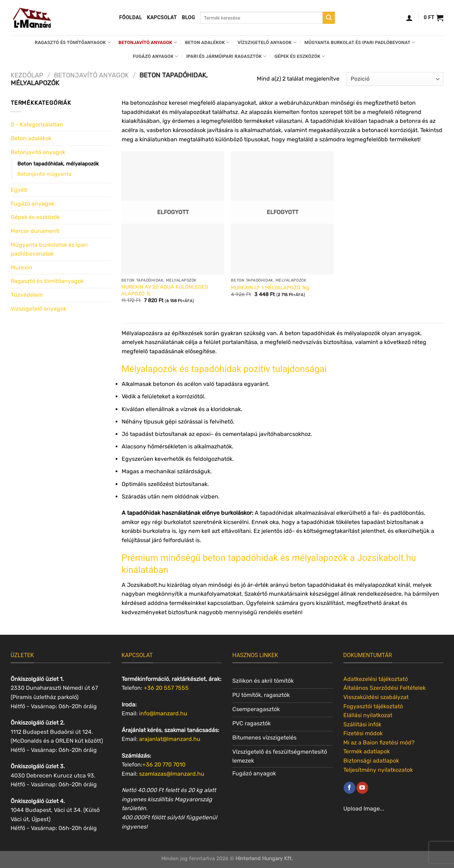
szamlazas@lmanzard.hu (172, 774)
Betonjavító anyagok (148, 42)
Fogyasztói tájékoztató (373, 706)
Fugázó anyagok (156, 56)
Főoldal (131, 18)
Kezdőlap (27, 75)
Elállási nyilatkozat (368, 715)
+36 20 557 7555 (166, 688)
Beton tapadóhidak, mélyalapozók (58, 164)
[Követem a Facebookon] (350, 788)
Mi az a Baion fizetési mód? (379, 743)
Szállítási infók (362, 724)
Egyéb (19, 190)
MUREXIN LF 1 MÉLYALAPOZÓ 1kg (270, 288)
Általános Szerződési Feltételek (384, 688)
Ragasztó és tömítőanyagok (73, 42)
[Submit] (329, 18)
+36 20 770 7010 (164, 765)
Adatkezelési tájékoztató (376, 679)
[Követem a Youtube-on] (362, 788)
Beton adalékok (207, 42)
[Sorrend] (395, 79)
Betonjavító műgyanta (44, 174)
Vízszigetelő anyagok (267, 42)
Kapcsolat (162, 18)
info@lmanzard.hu (163, 713)
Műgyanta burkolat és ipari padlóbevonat (360, 42)
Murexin (21, 268)
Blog (189, 18)
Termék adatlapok (367, 751)
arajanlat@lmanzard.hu (170, 739)
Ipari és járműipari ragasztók (226, 56)
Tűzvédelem (27, 295)
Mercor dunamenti (35, 231)
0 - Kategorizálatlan (37, 124)
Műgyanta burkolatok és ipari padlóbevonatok (49, 249)
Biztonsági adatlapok (371, 761)
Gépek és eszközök (300, 56)
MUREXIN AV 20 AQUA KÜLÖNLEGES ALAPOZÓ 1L (165, 290)
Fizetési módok (363, 733)
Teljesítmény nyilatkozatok (378, 770)
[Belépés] (409, 18)
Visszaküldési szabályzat (376, 697)
